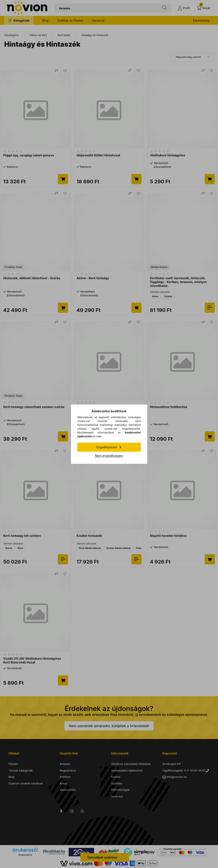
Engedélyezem (107, 447)
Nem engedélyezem (109, 456)
